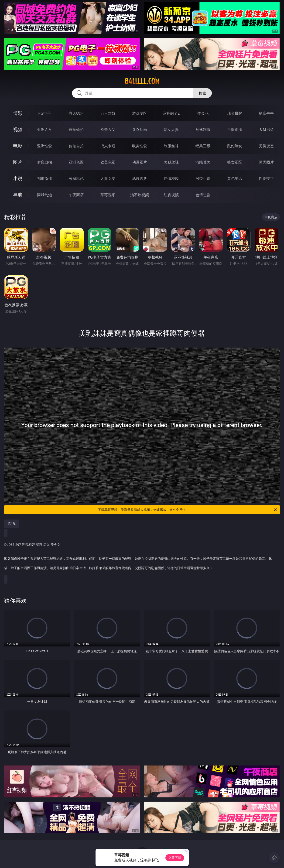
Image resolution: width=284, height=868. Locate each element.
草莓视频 (108, 195)
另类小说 (203, 178)
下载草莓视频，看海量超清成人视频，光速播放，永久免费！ (188, 510)
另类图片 (266, 162)
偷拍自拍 (76, 146)
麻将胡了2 (171, 113)
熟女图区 (235, 162)
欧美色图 (108, 162)
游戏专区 (140, 113)
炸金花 (203, 113)
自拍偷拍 (76, 130)
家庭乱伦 (76, 178)
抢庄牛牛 (266, 113)
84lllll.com (142, 81)
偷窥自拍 (44, 162)
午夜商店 (76, 195)
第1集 (12, 524)
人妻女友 (108, 178)
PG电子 (44, 113)
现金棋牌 (235, 113)
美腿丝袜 (171, 162)
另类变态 (266, 146)
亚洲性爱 (44, 146)
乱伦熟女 (235, 146)
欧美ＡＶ (108, 130)
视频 (18, 129)
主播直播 (235, 130)
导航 (18, 195)
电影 (18, 146)
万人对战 (108, 113)
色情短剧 (203, 195)
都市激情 (44, 178)
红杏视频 (171, 195)
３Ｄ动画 (140, 130)
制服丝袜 (171, 146)
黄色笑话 (235, 178)
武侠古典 (140, 178)
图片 (18, 162)
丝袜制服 (203, 130)
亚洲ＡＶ (44, 130)
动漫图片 (140, 162)
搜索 (202, 93)
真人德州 (76, 113)
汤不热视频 (140, 195)
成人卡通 (108, 146)
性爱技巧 (266, 178)
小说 (18, 178)
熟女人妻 (171, 130)
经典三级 (203, 146)
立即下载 (175, 858)
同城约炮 (44, 195)
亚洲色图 (76, 162)
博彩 (18, 113)
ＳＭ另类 (266, 130)
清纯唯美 (203, 162)
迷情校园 (171, 178)
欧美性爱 (140, 146)
